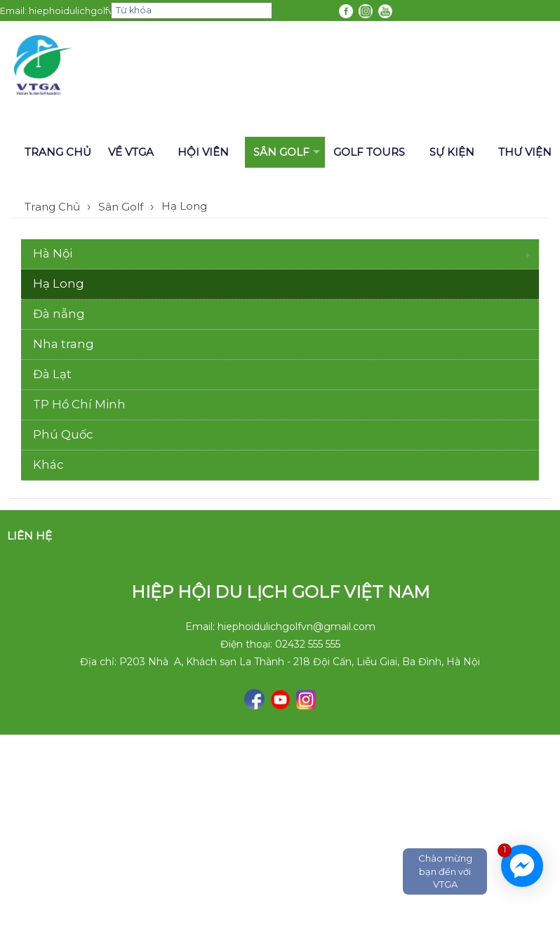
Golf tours (369, 152)
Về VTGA (131, 152)
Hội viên (203, 152)
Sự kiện (452, 152)
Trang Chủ (52, 207)
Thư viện (525, 152)
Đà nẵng (59, 314)
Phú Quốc (63, 434)
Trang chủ (58, 152)
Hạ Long (184, 206)
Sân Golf (281, 152)
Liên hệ (29, 536)
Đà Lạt (52, 374)
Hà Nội (53, 253)
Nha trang (64, 344)
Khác (48, 464)
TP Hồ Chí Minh (79, 404)
